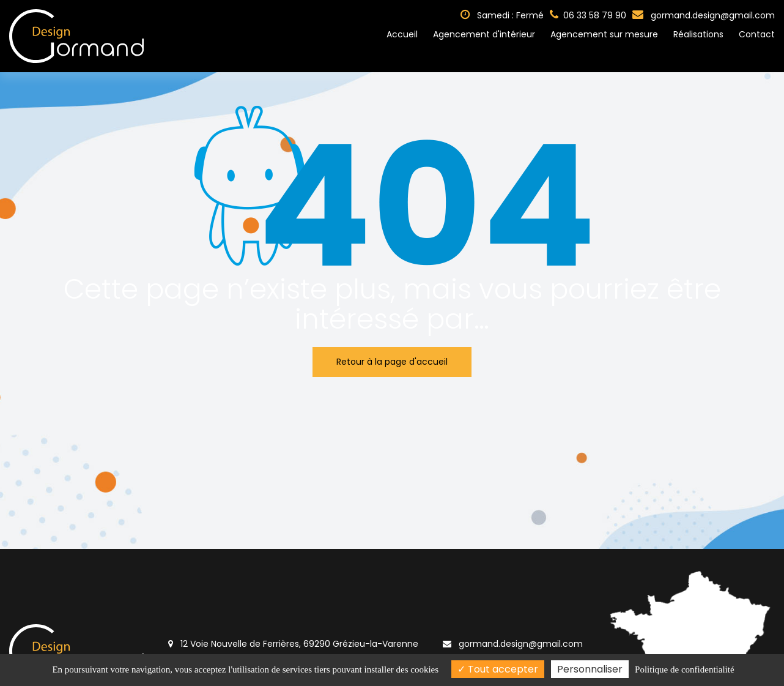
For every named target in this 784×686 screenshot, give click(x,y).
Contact (757, 34)
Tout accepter (498, 669)
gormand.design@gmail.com (704, 15)
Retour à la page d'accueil (392, 362)
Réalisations (698, 34)
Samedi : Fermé (502, 15)
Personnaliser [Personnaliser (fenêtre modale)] (590, 669)
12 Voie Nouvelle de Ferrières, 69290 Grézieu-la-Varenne (293, 644)
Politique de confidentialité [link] (684, 669)
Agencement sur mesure (604, 34)
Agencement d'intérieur (484, 34)
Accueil (402, 34)
